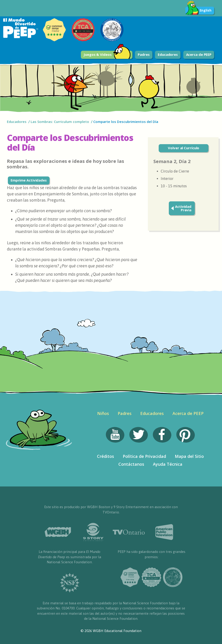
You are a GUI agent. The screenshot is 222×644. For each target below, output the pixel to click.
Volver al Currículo (184, 148)
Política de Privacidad (144, 456)
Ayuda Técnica (168, 464)
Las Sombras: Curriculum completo (60, 122)
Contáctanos (131, 464)
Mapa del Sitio (189, 456)
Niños (103, 413)
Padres (144, 54)
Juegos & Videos (107, 55)
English (198, 11)
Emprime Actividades (29, 180)
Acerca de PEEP (199, 54)
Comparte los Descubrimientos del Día (126, 122)
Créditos (105, 456)
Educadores (168, 54)
